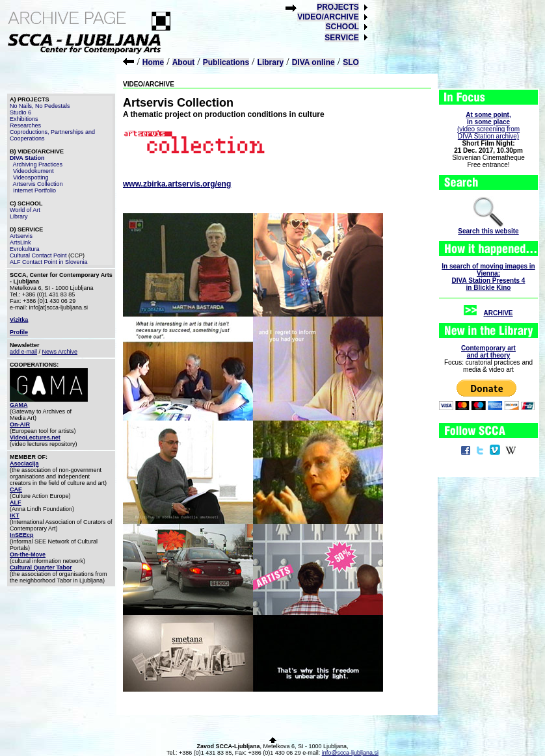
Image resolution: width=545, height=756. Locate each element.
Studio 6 (20, 112)
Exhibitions (24, 119)
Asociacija (24, 463)
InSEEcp (22, 535)
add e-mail (23, 352)
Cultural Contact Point (38, 255)
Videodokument (33, 171)
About (184, 62)
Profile (19, 332)
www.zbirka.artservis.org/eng (177, 184)
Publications (226, 62)
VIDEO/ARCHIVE (328, 17)
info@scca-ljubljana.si (350, 753)
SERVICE (341, 38)
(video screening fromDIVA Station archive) (488, 125)
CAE (16, 489)
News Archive (60, 352)
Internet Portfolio (34, 190)
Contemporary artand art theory (488, 352)
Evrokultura (25, 249)
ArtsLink (20, 242)
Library (271, 62)
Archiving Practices (38, 164)
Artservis (21, 236)
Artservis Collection (38, 184)
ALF (16, 502)
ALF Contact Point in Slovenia (49, 262)
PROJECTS (338, 7)
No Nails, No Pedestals (40, 106)
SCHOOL (342, 27)
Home (153, 62)
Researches (25, 125)
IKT (15, 515)
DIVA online (313, 62)
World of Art (25, 210)
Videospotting (31, 177)
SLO (351, 62)
